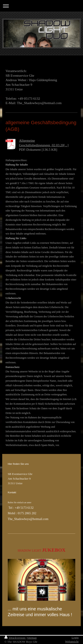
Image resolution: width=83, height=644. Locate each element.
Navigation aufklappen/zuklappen (41, 6)
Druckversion (15, 638)
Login (75, 637)
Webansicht (72, 641)
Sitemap (32, 638)
